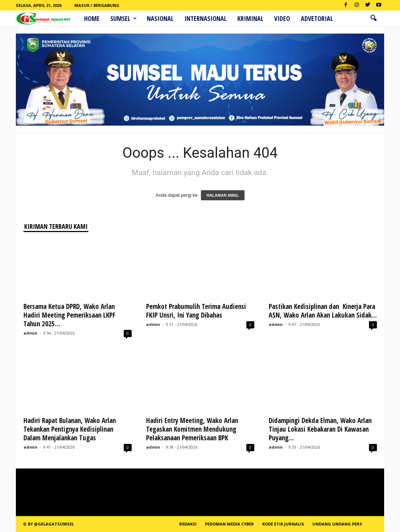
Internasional (205, 18)
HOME (92, 18)
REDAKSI (188, 524)
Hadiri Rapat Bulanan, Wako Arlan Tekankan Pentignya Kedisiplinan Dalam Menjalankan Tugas (70, 429)
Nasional (160, 18)
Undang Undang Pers (337, 524)
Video (282, 18)
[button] (373, 18)
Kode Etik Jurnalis (283, 524)
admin (30, 333)
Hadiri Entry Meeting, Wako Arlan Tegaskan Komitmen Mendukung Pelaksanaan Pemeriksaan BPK (192, 429)
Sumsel (124, 18)
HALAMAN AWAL (223, 195)
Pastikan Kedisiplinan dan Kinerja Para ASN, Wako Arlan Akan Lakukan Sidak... (323, 311)
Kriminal (250, 18)
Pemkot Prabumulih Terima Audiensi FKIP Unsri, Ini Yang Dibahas (196, 311)
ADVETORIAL (317, 18)
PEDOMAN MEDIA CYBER (229, 524)
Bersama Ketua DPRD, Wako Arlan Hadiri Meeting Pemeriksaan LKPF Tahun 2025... (69, 315)
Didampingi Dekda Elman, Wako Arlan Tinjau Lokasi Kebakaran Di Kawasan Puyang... (320, 429)
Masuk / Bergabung (97, 5)
